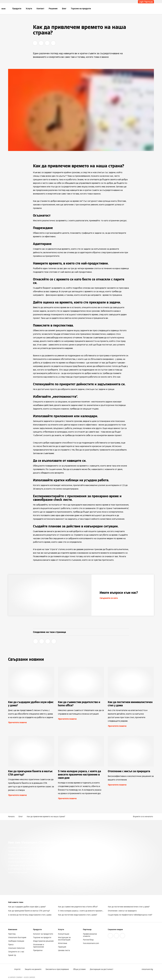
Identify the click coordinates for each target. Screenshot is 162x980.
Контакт (40, 9)
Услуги (29, 9)
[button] (143, 816)
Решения (53, 9)
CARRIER (32, 977)
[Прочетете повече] (31, 697)
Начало (11, 816)
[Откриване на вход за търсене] (153, 9)
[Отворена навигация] (3, 9)
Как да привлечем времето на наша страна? (46, 816)
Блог (64, 9)
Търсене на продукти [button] (81, 9)
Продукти (17, 9)
